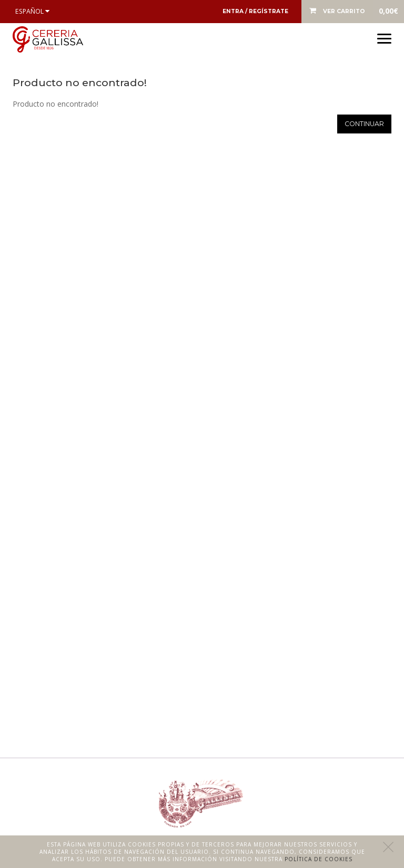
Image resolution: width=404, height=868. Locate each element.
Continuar (364, 124)
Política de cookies (319, 859)
